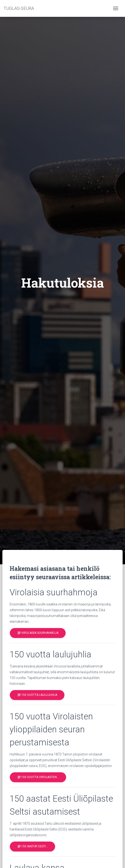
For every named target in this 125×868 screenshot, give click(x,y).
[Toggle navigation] (116, 8)
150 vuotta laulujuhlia (37, 695)
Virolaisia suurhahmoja (38, 633)
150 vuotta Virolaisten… (38, 777)
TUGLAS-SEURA (19, 8)
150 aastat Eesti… (32, 846)
